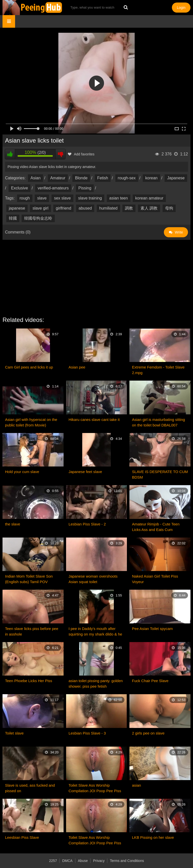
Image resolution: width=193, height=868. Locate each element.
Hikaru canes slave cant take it (94, 420)
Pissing (85, 188)
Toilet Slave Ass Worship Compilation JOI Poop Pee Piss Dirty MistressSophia (95, 788)
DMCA (67, 861)
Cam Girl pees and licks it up (29, 367)
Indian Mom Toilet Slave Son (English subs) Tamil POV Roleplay (29, 579)
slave (42, 198)
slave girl (40, 208)
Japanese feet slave (85, 472)
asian (136, 785)
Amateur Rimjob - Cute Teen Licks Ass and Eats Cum (156, 527)
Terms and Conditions (127, 861)
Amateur (58, 178)
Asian (35, 178)
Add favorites (81, 154)
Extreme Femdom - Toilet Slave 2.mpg (158, 370)
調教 (129, 208)
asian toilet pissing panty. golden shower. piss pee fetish (96, 683)
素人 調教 (149, 208)
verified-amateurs (53, 188)
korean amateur (149, 198)
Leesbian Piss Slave (22, 837)
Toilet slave (14, 733)
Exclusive (20, 188)
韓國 (13, 218)
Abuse (83, 861)
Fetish (103, 178)
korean (151, 178)
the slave (13, 524)
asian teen (119, 198)
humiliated (108, 208)
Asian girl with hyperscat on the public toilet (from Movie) (31, 422)
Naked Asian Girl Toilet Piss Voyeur (155, 579)
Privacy (99, 861)
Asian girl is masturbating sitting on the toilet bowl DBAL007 (158, 422)
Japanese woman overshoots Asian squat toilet (93, 579)
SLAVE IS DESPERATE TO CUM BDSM (160, 474)
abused (85, 208)
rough (25, 198)
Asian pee (77, 367)
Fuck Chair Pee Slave (150, 681)
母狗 (169, 208)
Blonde (81, 178)
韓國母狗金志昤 (38, 218)
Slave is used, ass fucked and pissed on (30, 788)
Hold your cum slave (22, 472)
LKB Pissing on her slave (153, 837)
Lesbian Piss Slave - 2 (87, 524)
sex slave (62, 198)
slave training (90, 198)
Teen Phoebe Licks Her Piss (29, 681)
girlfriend (63, 208)
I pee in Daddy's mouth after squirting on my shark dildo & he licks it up (95, 632)
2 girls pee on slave (148, 733)
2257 (53, 861)
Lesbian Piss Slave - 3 (87, 733)
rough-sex (127, 178)
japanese (17, 208)
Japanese (176, 178)
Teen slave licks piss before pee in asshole (32, 631)
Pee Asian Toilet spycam (152, 629)
